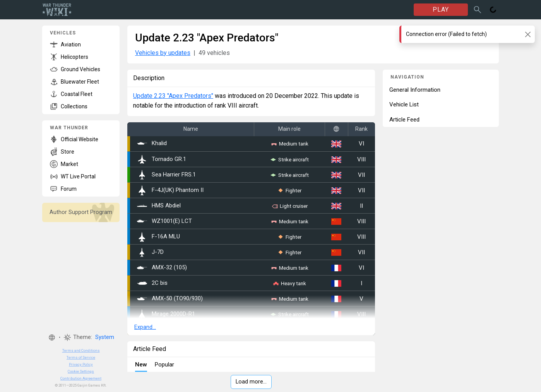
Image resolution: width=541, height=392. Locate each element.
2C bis (152, 283)
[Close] (528, 34)
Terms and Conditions (81, 350)
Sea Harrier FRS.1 (166, 175)
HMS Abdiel (159, 206)
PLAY (441, 9)
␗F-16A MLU (158, 237)
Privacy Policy (81, 364)
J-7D (150, 252)
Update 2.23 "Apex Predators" (173, 96)
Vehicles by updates (163, 53)
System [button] (105, 337)
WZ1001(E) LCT (164, 221)
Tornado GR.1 (162, 159)
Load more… (251, 382)
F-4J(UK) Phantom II (170, 190)
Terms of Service (81, 357)
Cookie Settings (81, 371)
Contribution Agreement (81, 378)
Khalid (152, 144)
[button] (52, 337)
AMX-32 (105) (162, 268)
